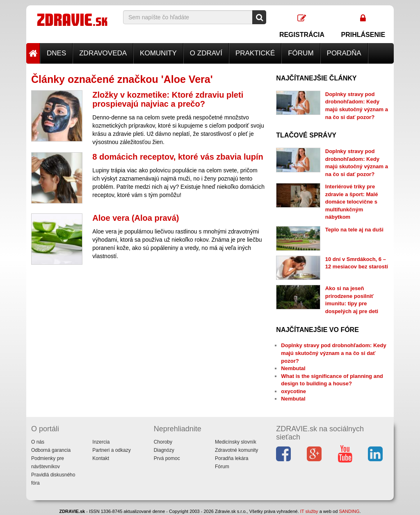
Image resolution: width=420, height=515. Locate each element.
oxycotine (293, 391)
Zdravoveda (103, 53)
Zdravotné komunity (236, 450)
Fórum (301, 53)
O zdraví (206, 53)
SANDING (349, 511)
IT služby (309, 511)
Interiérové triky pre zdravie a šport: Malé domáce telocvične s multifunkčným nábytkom (352, 202)
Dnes (56, 53)
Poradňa (344, 53)
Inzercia (101, 442)
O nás (38, 442)
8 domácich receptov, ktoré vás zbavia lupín (178, 157)
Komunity (158, 53)
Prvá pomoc (167, 458)
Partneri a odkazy (111, 450)
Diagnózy (164, 450)
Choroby (163, 442)
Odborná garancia (51, 450)
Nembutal (293, 368)
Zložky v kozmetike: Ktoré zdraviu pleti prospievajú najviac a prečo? (168, 99)
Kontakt (101, 458)
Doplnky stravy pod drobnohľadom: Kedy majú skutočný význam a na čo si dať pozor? (333, 353)
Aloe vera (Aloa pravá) (136, 218)
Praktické (255, 53)
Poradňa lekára (232, 458)
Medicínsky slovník (236, 442)
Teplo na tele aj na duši (354, 230)
